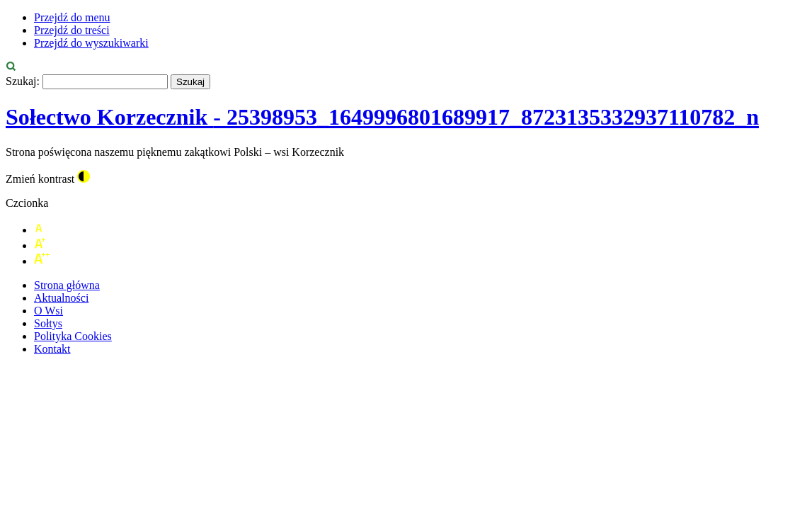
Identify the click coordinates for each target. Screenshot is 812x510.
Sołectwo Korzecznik (382, 117)
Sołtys (48, 323)
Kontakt (52, 349)
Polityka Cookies (73, 336)
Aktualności (61, 298)
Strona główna (67, 285)
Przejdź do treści (72, 30)
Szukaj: (23, 81)
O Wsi (48, 311)
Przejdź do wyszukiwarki (91, 43)
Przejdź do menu (72, 17)
